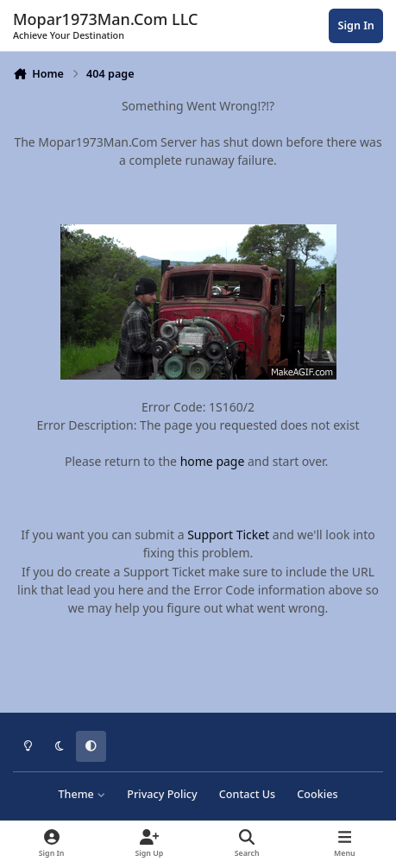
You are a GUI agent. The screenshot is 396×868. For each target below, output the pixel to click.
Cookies (317, 794)
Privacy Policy (162, 794)
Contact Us (247, 794)
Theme (82, 794)
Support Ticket (228, 535)
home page (213, 461)
